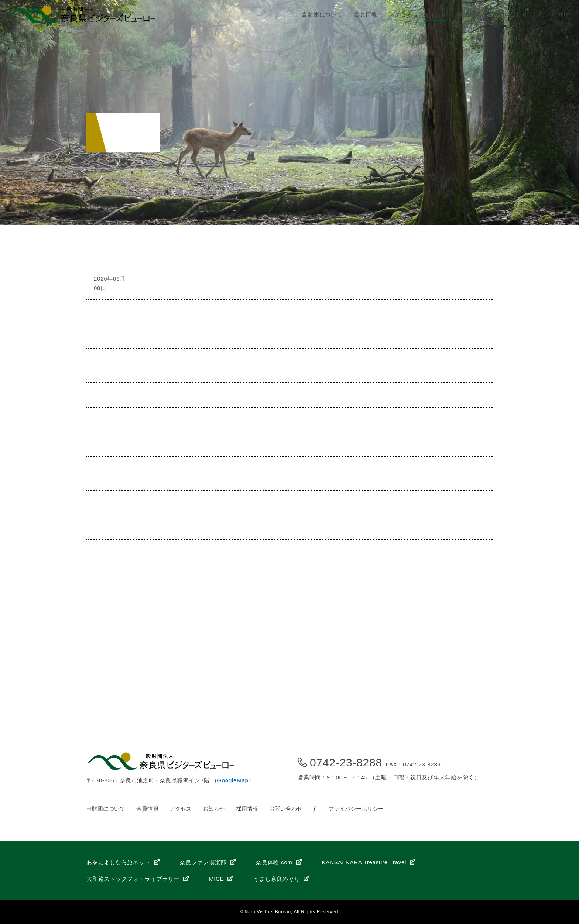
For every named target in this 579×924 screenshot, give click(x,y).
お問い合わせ (510, 14)
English (562, 14)
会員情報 (365, 14)
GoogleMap (233, 780)
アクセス (400, 14)
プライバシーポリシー (356, 809)
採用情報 (470, 14)
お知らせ (435, 14)
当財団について (322, 14)
